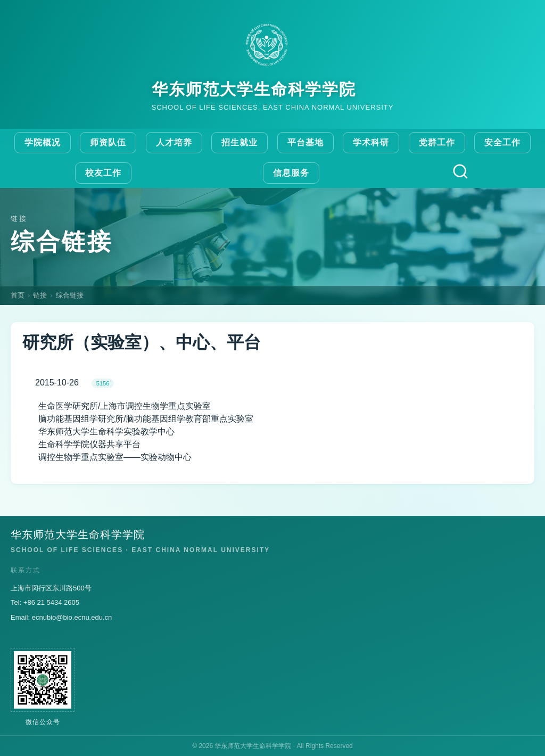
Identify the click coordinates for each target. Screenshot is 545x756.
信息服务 (291, 173)
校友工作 (103, 173)
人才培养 (174, 142)
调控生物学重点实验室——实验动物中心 (115, 457)
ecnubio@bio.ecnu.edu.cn (72, 617)
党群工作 (437, 142)
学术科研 (371, 142)
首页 (18, 295)
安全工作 (502, 142)
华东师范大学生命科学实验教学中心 (106, 432)
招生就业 (240, 142)
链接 (40, 295)
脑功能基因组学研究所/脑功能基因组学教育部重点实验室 (146, 419)
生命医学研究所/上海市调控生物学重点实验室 (125, 406)
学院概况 (43, 142)
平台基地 (305, 142)
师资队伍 (108, 142)
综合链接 (70, 295)
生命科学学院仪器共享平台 (89, 444)
